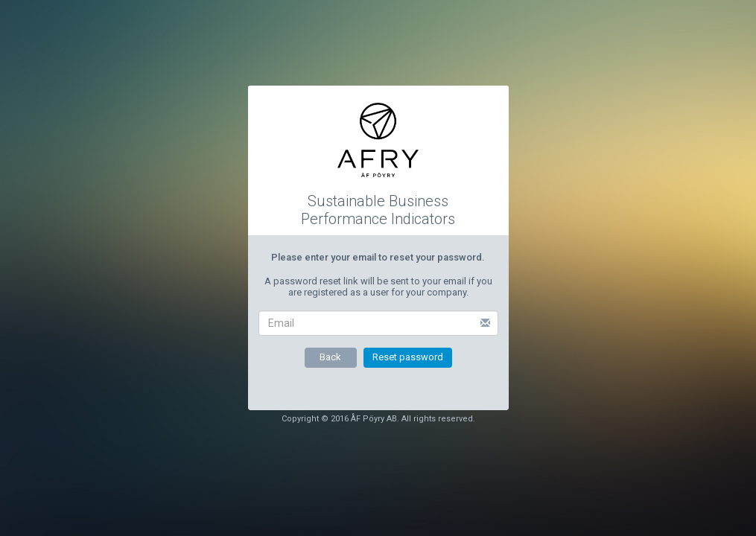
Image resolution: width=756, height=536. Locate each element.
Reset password (408, 357)
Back (330, 357)
